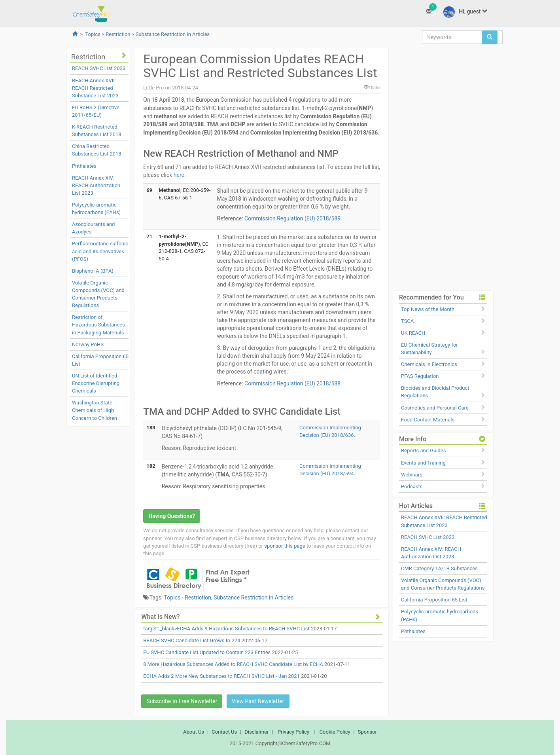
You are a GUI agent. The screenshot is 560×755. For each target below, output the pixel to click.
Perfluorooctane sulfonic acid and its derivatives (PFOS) (100, 251)
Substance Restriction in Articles (173, 34)
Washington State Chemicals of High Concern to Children (95, 410)
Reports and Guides (423, 451)
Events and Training (423, 463)
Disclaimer (256, 732)
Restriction (118, 34)
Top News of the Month (428, 309)
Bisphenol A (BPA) (93, 271)
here (179, 175)
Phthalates (84, 166)
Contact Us (224, 732)
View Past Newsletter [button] (258, 701)
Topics (93, 34)
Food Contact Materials (428, 420)
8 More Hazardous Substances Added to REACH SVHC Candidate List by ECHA (233, 664)
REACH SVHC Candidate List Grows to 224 (192, 640)
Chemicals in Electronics (429, 364)
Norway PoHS (88, 344)
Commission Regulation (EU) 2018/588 (293, 383)
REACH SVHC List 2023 (99, 68)
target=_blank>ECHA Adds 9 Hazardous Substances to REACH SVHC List (226, 629)
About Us (194, 732)
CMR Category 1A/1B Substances (439, 568)
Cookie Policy (335, 732)
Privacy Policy (293, 732)
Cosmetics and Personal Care (435, 408)
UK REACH (413, 333)
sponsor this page (285, 546)
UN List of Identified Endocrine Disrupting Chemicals (96, 383)
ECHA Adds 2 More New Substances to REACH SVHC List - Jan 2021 (221, 676)
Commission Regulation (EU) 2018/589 (292, 218)
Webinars (412, 475)
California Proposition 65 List (434, 600)
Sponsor (367, 732)
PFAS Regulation (420, 376)
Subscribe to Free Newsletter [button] (182, 701)
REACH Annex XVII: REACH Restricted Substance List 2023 (95, 88)
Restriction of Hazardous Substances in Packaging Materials (98, 325)
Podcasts (412, 487)
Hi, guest (465, 12)
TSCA (407, 321)
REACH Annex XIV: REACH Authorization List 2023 (96, 185)
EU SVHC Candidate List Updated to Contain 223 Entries (207, 652)
